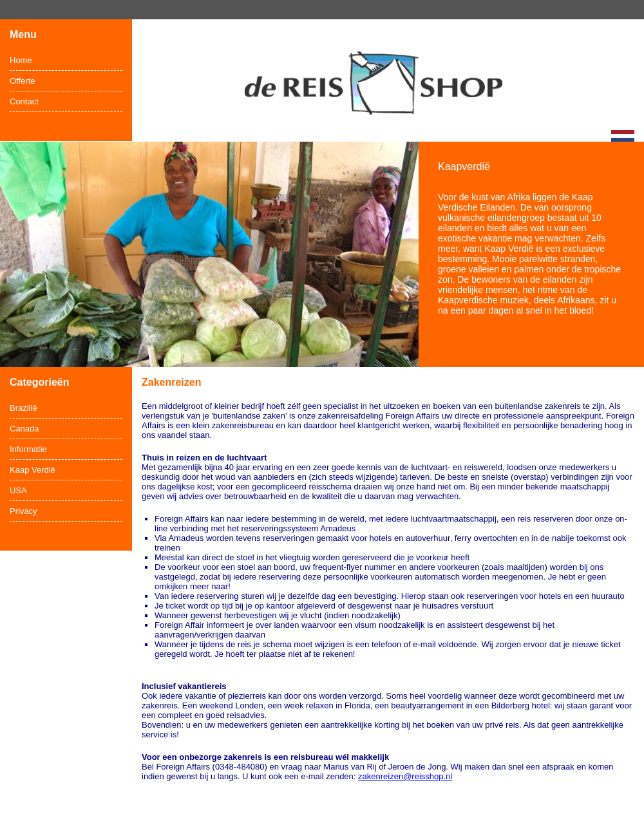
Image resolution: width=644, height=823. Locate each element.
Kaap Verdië (33, 470)
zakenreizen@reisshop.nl (405, 776)
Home (21, 60)
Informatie (28, 449)
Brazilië (24, 408)
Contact (24, 101)
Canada (24, 429)
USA (18, 490)
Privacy (24, 511)
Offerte (23, 81)
